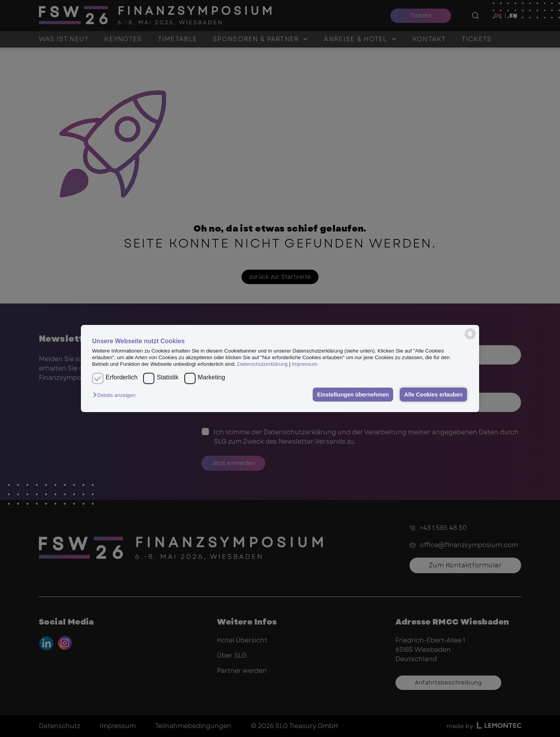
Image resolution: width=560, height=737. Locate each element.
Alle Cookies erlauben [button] (433, 395)
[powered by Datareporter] (470, 334)
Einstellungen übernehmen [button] (353, 395)
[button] (116, 395)
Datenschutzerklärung (262, 364)
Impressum (305, 364)
